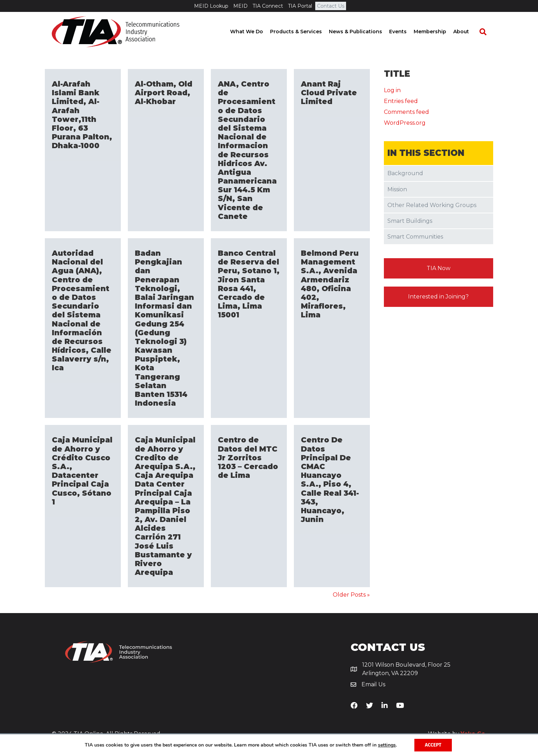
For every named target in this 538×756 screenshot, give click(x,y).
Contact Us (331, 6)
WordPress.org (405, 123)
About (468, 32)
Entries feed (401, 101)
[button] (439, 268)
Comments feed (406, 112)
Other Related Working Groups (432, 205)
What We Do (253, 32)
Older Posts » (351, 595)
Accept (433, 745)
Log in (392, 90)
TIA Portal (300, 6)
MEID (240, 6)
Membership (437, 32)
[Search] (486, 32)
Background (405, 173)
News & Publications (362, 32)
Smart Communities (415, 237)
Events (405, 32)
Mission (397, 189)
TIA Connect (268, 6)
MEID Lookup (211, 6)
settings (387, 745)
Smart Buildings (410, 221)
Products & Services (303, 32)
